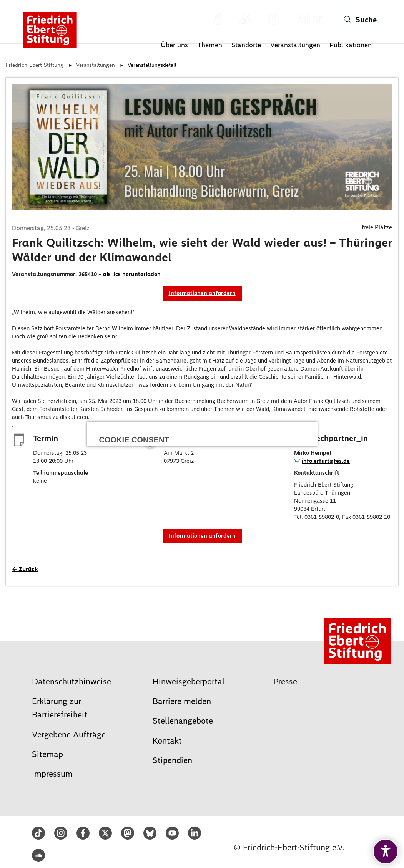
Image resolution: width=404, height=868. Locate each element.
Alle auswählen (202, 435)
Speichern (254, 468)
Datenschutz (214, 512)
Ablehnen (149, 468)
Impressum (188, 512)
